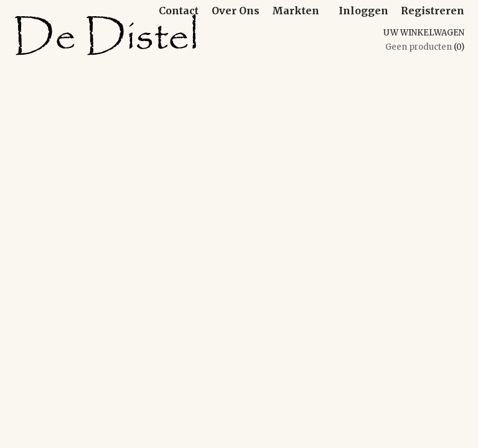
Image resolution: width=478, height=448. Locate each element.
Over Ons (236, 11)
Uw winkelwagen (424, 33)
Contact (179, 11)
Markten (296, 11)
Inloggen (363, 11)
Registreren (433, 11)
